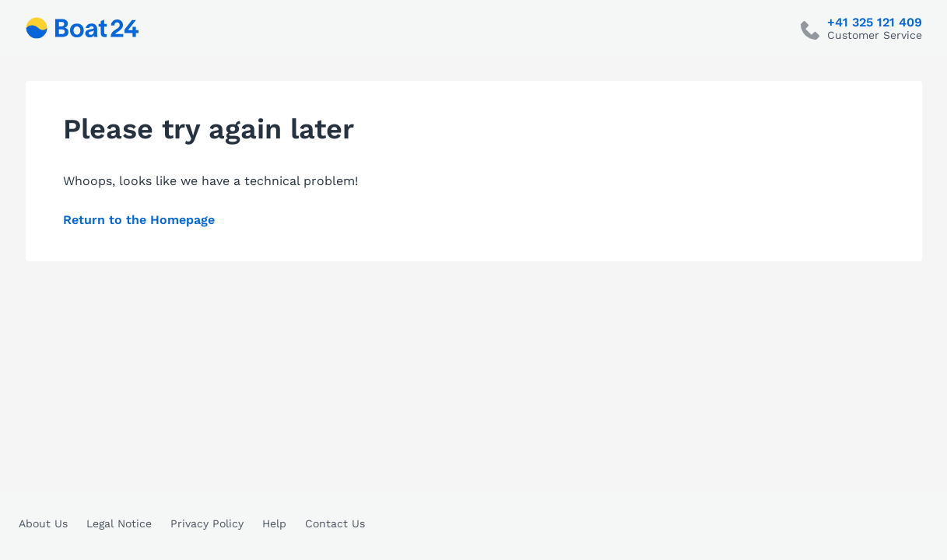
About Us (43, 523)
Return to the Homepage (139, 220)
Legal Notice (119, 523)
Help (274, 523)
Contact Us (335, 523)
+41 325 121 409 (875, 23)
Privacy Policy (207, 523)
